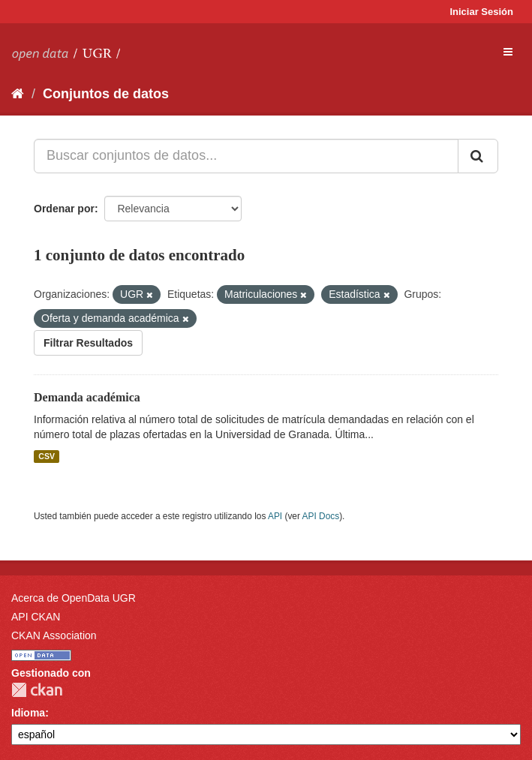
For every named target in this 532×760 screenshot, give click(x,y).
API (275, 516)
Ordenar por (64, 209)
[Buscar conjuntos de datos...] (246, 156)
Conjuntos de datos (106, 94)
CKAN (37, 690)
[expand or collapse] (508, 52)
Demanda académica (87, 397)
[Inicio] (18, 94)
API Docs (321, 516)
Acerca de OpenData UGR (74, 598)
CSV (47, 456)
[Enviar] (478, 156)
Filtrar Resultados (88, 343)
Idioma (28, 713)
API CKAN (36, 617)
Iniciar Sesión (481, 12)
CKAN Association (54, 635)
